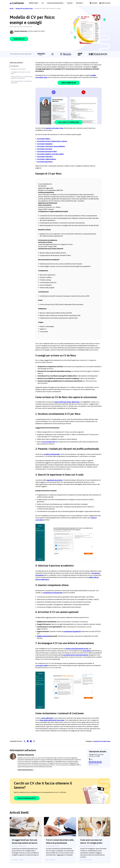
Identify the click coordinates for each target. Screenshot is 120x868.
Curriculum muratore (44, 149)
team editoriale (47, 718)
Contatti (93, 3)
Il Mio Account (105, 3)
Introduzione (15, 66)
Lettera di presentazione (56, 3)
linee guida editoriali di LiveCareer (52, 720)
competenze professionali (52, 593)
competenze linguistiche (72, 631)
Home (12, 8)
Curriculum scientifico (45, 157)
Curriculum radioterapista (46, 159)
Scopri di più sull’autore (26, 770)
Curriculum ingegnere (45, 144)
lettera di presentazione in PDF (77, 649)
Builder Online (34, 3)
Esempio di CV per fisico (18, 69)
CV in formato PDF (48, 442)
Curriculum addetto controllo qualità (50, 154)
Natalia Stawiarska (21, 31)
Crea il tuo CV (19, 39)
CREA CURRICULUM (69, 83)
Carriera (70, 3)
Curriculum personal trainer (47, 151)
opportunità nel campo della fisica (67, 402)
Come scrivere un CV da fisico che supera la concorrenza (22, 77)
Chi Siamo (80, 3)
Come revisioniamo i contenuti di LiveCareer (21, 82)
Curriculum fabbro (44, 139)
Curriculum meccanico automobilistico (51, 146)
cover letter (87, 651)
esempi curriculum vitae (54, 128)
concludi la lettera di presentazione (75, 655)
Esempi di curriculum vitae (102, 741)
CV (43, 3)
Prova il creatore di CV (27, 798)
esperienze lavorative (54, 480)
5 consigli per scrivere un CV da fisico (20, 73)
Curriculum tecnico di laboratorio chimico (52, 141)
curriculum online (42, 666)
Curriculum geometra (45, 162)
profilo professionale (52, 454)
